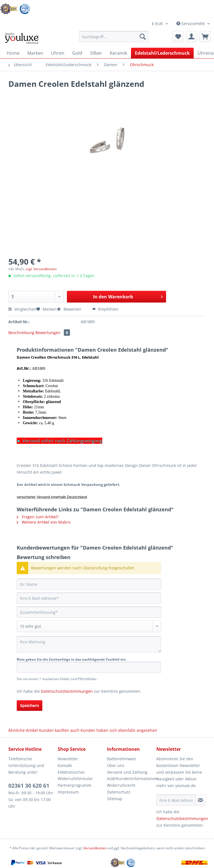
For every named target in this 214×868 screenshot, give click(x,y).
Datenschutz (119, 792)
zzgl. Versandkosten (41, 269)
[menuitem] (114, 39)
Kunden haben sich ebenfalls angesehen (119, 730)
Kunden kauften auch (59, 730)
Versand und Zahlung (127, 772)
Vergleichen (22, 309)
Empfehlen (105, 309)
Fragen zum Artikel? (38, 517)
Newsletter (68, 759)
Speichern (30, 705)
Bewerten (70, 309)
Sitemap (115, 799)
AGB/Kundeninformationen (130, 779)
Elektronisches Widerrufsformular (75, 775)
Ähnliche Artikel (23, 730)
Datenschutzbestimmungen (67, 691)
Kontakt (65, 765)
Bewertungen (53, 333)
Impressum (68, 792)
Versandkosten (95, 848)
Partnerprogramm (75, 785)
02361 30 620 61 (29, 786)
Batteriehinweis (122, 759)
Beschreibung (21, 333)
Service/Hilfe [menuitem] (191, 24)
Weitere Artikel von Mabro (44, 522)
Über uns (116, 765)
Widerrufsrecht (121, 785)
